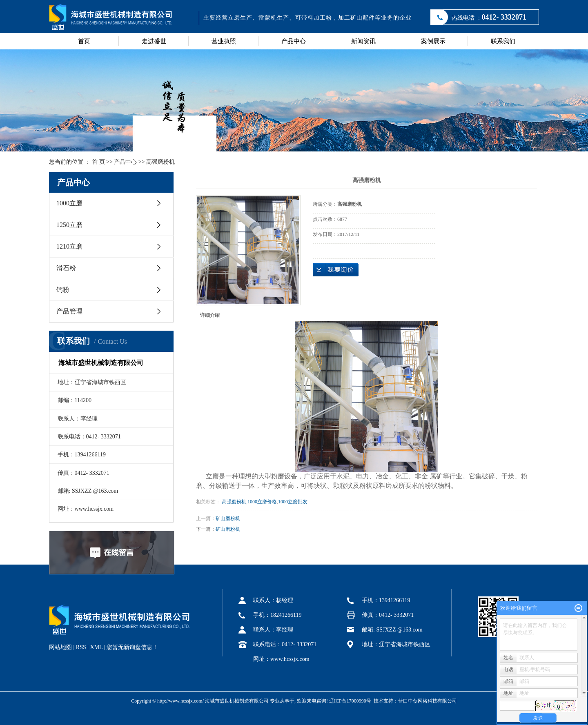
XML (97, 647)
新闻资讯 (363, 41)
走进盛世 (154, 41)
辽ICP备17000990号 (350, 701)
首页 (84, 41)
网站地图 (60, 647)
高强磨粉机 (160, 162)
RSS (81, 647)
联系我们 (503, 41)
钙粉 (63, 290)
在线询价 (336, 270)
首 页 (98, 162)
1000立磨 (69, 203)
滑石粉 (66, 268)
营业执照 (224, 41)
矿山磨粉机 (228, 518)
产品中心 (294, 41)
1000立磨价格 (262, 502)
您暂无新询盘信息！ (132, 647)
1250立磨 (69, 225)
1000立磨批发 (293, 502)
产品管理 (69, 311)
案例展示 (433, 41)
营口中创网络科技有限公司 (428, 701)
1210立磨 (69, 246)
